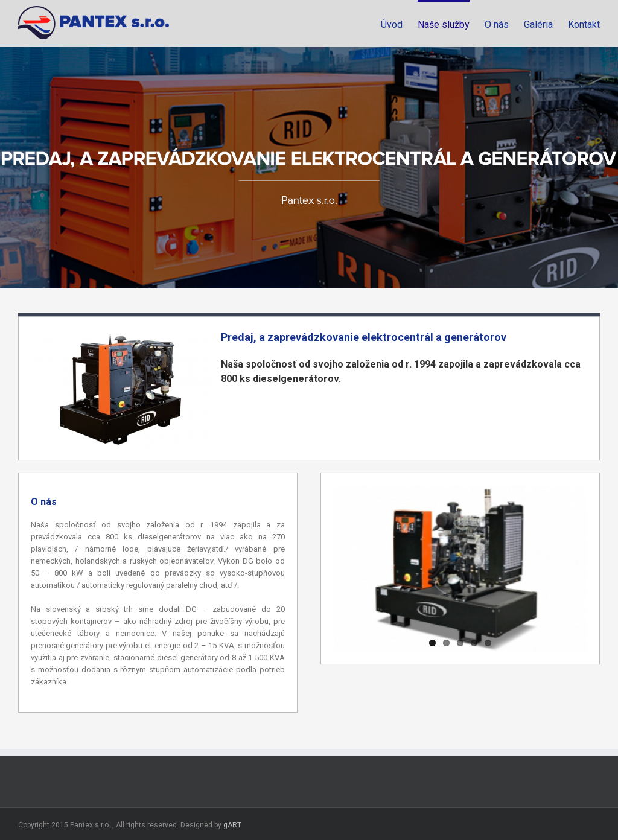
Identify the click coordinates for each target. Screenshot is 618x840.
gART (232, 825)
